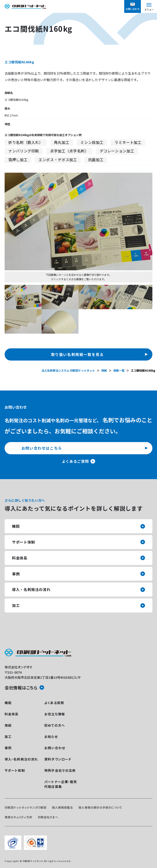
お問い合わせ (55, 748)
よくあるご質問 (75, 461)
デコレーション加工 (117, 151)
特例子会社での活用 (60, 770)
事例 (16, 574)
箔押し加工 (18, 160)
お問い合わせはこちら (42, 448)
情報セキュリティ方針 (18, 817)
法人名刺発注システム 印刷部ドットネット (68, 370)
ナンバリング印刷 (24, 151)
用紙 (104, 370)
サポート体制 (24, 542)
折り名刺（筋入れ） (26, 142)
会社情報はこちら (21, 687)
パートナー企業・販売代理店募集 (61, 784)
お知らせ (51, 737)
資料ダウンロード (58, 759)
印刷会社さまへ (48, 817)
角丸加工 (62, 142)
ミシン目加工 (92, 142)
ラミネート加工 (128, 142)
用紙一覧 (119, 370)
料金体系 (20, 558)
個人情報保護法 (62, 807)
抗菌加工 (96, 160)
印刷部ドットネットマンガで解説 (26, 807)
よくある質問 (54, 703)
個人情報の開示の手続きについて (100, 807)
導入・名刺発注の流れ (31, 589)
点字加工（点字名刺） (69, 151)
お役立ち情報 (55, 714)
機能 (16, 526)
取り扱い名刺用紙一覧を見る (77, 354)
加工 (16, 605)
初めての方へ (55, 725)
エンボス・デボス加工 (58, 160)
